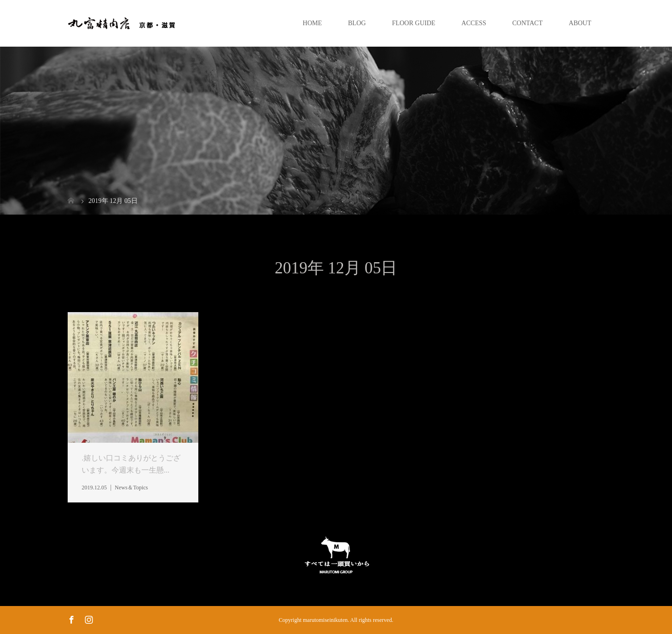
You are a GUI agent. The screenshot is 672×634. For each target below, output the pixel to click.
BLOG (357, 23)
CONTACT (528, 23)
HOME (312, 23)
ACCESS (474, 23)
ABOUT (580, 23)
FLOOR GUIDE (414, 23)
